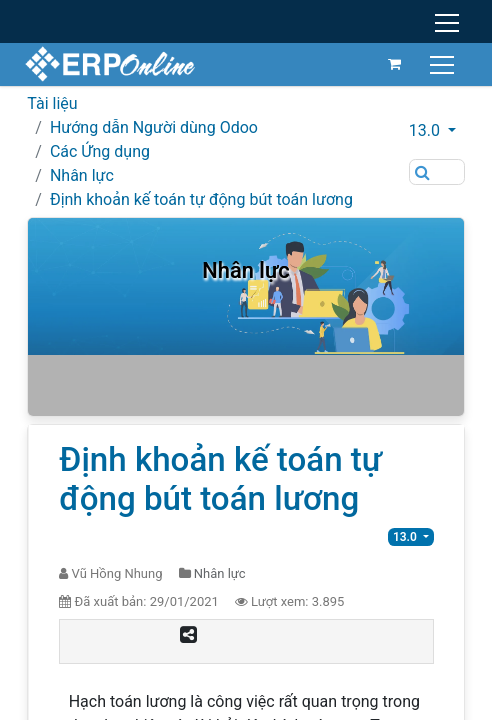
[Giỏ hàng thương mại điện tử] (392, 64)
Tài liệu (52, 103)
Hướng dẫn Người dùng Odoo (154, 127)
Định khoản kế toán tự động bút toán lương (201, 199)
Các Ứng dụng (100, 151)
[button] (437, 131)
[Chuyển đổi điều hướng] (441, 63)
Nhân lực (82, 175)
